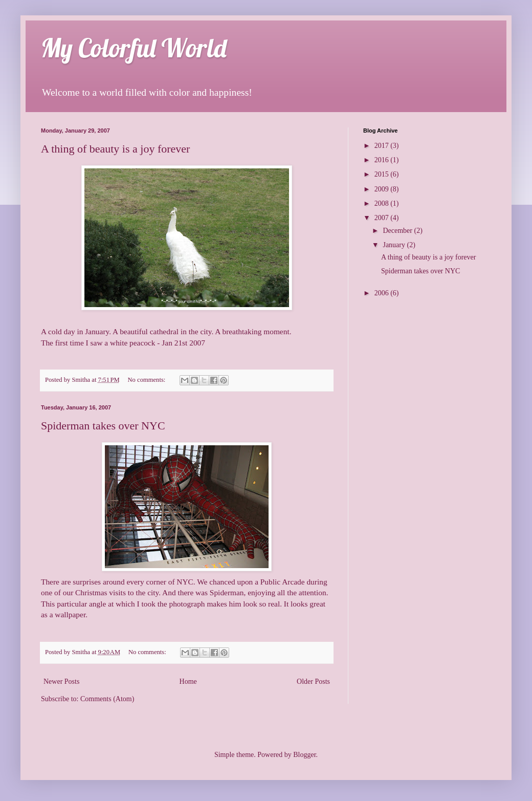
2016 (383, 160)
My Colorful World (134, 48)
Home (188, 681)
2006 (383, 293)
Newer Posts (61, 681)
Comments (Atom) (107, 699)
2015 (383, 174)
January (395, 245)
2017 (383, 146)
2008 (383, 203)
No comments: (148, 380)
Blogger (304, 755)
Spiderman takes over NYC (103, 426)
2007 (383, 218)
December (398, 231)
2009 (383, 189)
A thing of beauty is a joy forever (115, 149)
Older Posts (313, 681)
